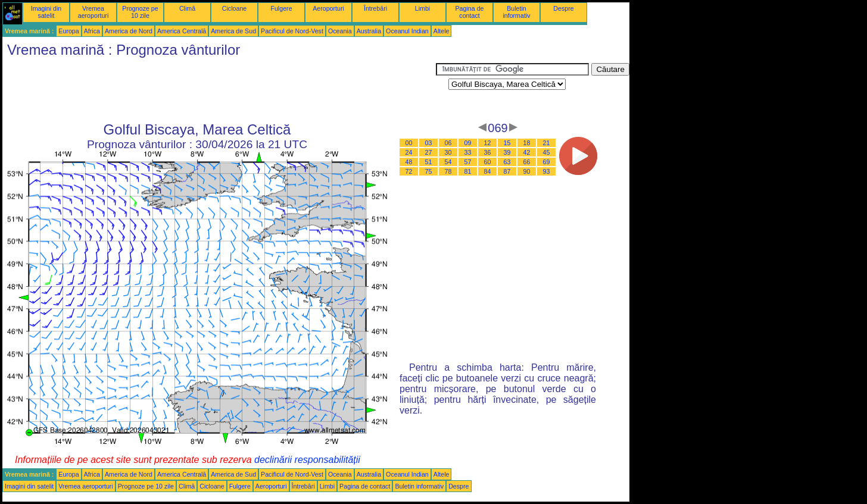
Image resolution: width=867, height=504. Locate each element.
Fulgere (281, 8)
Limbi (422, 8)
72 (409, 171)
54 (448, 162)
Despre (563, 8)
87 (507, 171)
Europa (68, 31)
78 (448, 171)
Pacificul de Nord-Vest (292, 31)
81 (468, 171)
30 (448, 152)
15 (507, 143)
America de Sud (233, 31)
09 (468, 143)
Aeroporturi (328, 8)
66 (527, 162)
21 (547, 143)
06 (448, 143)
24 (409, 152)
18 (527, 143)
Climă (187, 8)
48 (409, 162)
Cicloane (234, 8)
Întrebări (375, 8)
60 (488, 162)
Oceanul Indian (407, 31)
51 (429, 162)
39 (507, 152)
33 (468, 152)
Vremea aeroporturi (93, 12)
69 (547, 162)
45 (547, 152)
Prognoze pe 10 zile (140, 12)
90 (527, 171)
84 (488, 171)
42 (527, 152)
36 (488, 152)
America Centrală (182, 31)
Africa (92, 31)
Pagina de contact (470, 12)
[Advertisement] (219, 90)
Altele (442, 31)
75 (429, 171)
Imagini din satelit (46, 12)
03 (429, 143)
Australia (369, 31)
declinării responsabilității (307, 460)
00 (409, 143)
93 (547, 171)
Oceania (340, 31)
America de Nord (129, 31)
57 (468, 162)
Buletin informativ (516, 12)
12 (488, 143)
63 (507, 162)
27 (429, 152)
